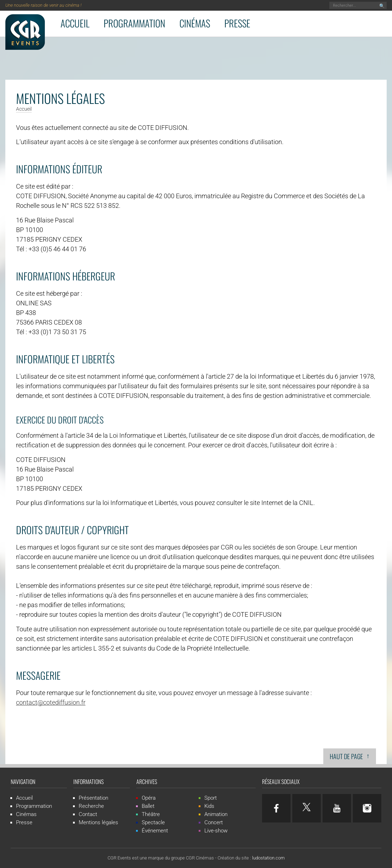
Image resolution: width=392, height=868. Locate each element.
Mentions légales (98, 822)
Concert (214, 822)
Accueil (75, 23)
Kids (209, 806)
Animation (216, 814)
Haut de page (350, 756)
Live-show (216, 831)
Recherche (91, 806)
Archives (147, 782)
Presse (237, 23)
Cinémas (195, 23)
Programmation (134, 23)
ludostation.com (268, 858)
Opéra (149, 798)
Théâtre (151, 814)
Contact (88, 814)
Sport (211, 798)
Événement (155, 831)
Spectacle (153, 822)
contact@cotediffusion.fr (51, 702)
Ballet (148, 806)
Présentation (93, 798)
